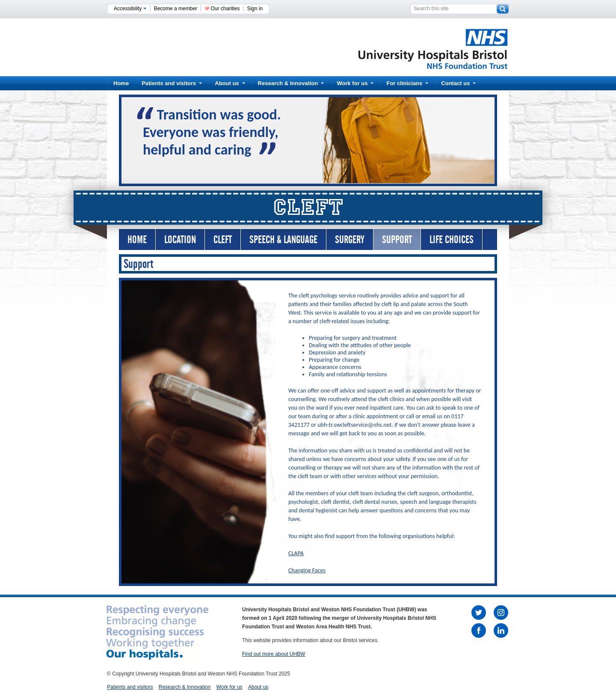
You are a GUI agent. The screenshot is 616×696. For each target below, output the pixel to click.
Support (397, 239)
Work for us (355, 83)
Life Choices (452, 239)
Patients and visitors (172, 83)
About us (230, 83)
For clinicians (407, 83)
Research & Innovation (291, 83)
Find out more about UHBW (274, 654)
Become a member (176, 9)
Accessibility (130, 9)
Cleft (223, 239)
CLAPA (296, 553)
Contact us (458, 83)
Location (180, 239)
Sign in (255, 9)
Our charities (225, 9)
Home (121, 83)
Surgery (350, 239)
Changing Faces (307, 570)
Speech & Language (283, 239)
